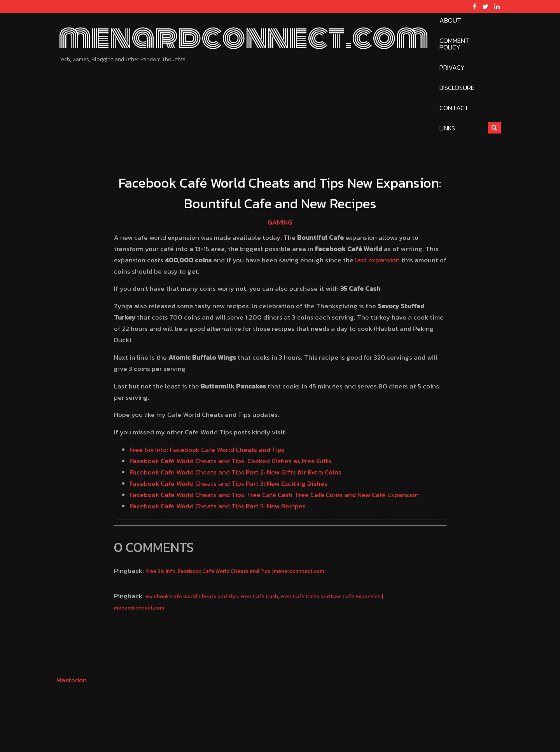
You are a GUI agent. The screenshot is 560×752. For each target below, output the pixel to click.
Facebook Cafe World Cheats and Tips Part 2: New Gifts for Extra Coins (235, 472)
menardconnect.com (243, 37)
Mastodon (72, 680)
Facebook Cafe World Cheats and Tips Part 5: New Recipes (218, 506)
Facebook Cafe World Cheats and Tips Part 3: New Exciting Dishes (228, 483)
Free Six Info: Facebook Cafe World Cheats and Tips (207, 450)
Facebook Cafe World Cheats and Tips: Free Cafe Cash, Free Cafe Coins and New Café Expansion (274, 495)
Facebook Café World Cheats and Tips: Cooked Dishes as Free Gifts (230, 461)
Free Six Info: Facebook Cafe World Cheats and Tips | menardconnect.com (235, 571)
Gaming (280, 222)
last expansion (377, 260)
